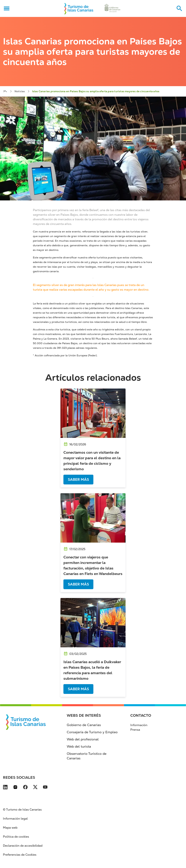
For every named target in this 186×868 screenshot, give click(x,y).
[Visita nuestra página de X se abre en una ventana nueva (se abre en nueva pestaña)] (35, 788)
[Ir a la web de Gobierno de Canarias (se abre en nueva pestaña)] (112, 8)
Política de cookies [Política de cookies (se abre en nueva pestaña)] (16, 837)
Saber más (78, 480)
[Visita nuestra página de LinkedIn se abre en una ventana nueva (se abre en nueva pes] (5, 788)
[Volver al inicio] (79, 8)
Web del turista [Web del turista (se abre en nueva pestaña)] (79, 746)
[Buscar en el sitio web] (179, 8)
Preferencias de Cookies (20, 855)
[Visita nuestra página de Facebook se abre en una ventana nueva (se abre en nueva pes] (25, 788)
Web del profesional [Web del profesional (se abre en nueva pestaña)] (83, 739)
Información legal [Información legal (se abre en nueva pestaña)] (15, 819)
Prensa (135, 730)
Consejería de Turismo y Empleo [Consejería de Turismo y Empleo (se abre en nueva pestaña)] (92, 732)
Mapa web (10, 828)
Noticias (20, 91)
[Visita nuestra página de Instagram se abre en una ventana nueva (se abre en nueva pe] (15, 788)
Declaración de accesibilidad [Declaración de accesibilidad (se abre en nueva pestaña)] (23, 846)
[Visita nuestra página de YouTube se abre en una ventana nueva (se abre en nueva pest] (45, 788)
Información (139, 725)
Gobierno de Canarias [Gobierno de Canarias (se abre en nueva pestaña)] (84, 725)
